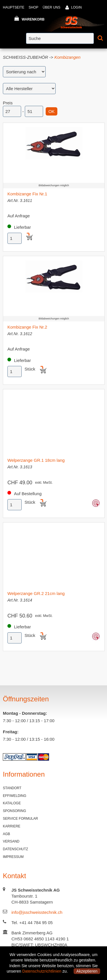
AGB (6, 834)
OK (52, 111)
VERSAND (11, 841)
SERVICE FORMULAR (20, 819)
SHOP (33, 7)
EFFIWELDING (15, 796)
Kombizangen (67, 57)
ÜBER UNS (51, 7)
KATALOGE (12, 803)
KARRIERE (12, 826)
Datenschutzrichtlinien (42, 971)
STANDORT (12, 788)
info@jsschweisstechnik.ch (37, 912)
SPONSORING (14, 811)
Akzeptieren (87, 971)
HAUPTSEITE (14, 7)
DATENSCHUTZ (15, 849)
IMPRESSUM (13, 857)
